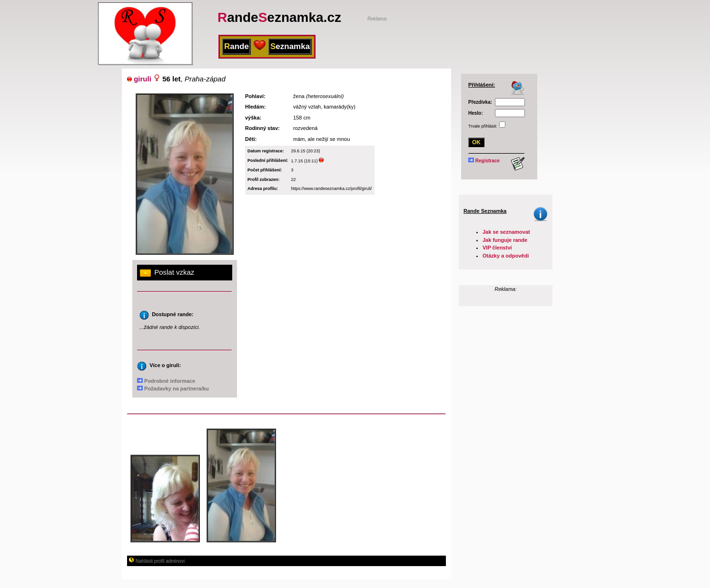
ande (237, 46)
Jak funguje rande (505, 240)
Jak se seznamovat (506, 232)
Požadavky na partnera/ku (173, 389)
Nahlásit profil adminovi (157, 561)
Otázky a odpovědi (506, 256)
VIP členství (497, 248)
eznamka (290, 46)
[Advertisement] (479, 37)
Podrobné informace (166, 381)
